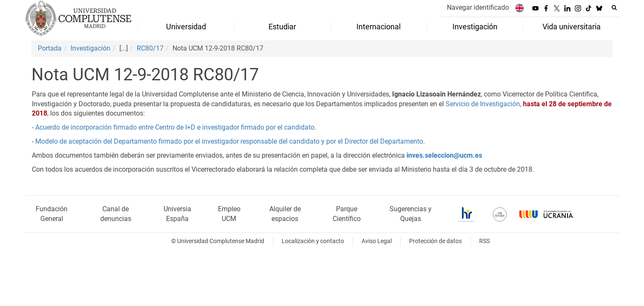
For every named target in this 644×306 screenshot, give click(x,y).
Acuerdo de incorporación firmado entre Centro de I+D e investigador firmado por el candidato (175, 127)
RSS (484, 241)
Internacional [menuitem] (378, 27)
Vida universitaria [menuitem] (572, 27)
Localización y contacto (313, 241)
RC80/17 (150, 48)
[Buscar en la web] (614, 8)
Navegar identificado (478, 7)
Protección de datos (435, 241)
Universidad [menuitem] (186, 27)
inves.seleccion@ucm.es (444, 155)
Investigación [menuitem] (475, 27)
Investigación (90, 48)
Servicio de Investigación (483, 104)
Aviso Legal (377, 241)
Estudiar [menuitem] (282, 27)
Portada (50, 48)
